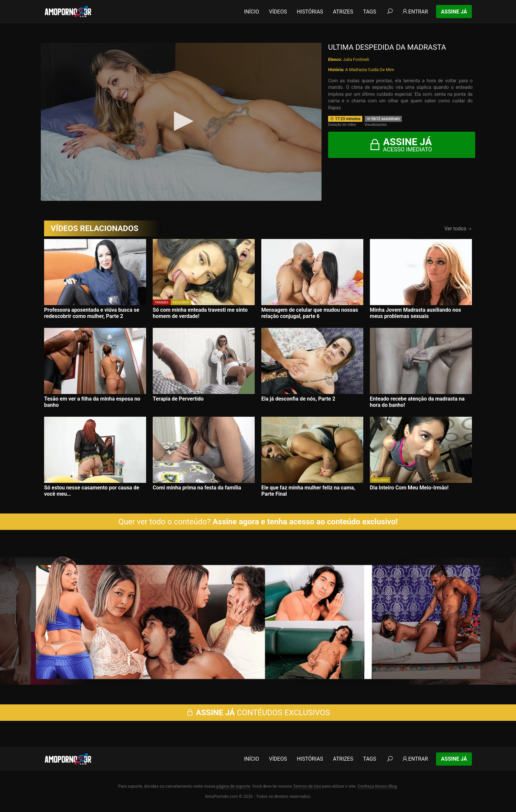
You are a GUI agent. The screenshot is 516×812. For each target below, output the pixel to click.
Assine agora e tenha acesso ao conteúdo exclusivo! (305, 522)
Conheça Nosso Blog (377, 786)
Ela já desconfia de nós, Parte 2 (298, 399)
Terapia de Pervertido (178, 399)
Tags (370, 12)
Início (251, 12)
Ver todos (458, 229)
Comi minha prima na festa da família (197, 488)
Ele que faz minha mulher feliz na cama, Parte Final (308, 491)
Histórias (310, 12)
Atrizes (343, 12)
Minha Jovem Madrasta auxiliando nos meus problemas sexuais (415, 313)
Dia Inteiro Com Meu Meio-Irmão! (409, 488)
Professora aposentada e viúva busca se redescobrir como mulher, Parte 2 (92, 313)
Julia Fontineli (356, 59)
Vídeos (278, 12)
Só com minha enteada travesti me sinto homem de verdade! (200, 313)
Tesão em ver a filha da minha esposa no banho (92, 402)
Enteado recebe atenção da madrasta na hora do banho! (417, 402)
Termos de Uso (307, 786)
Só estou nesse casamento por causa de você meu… (92, 491)
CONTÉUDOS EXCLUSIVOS (258, 713)
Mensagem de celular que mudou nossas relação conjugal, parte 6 (310, 313)
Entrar (415, 12)
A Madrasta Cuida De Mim (370, 70)
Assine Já (454, 12)
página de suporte (233, 786)
